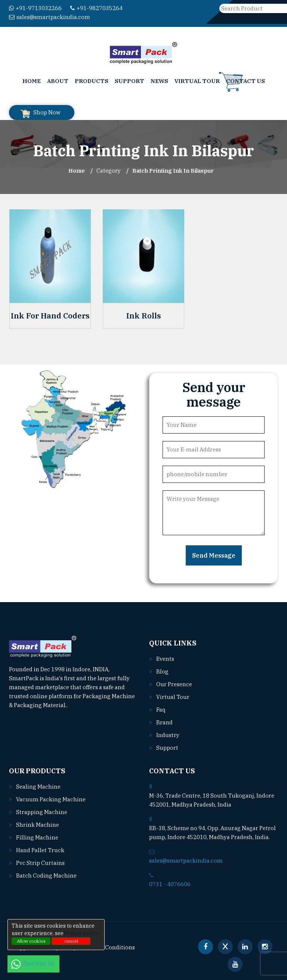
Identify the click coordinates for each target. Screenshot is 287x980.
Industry (168, 735)
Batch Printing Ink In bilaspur (173, 171)
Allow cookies (31, 941)
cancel (71, 941)
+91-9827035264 (96, 8)
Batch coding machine (46, 876)
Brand (164, 722)
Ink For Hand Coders (50, 316)
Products (92, 81)
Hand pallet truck (40, 850)
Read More (85, 705)
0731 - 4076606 (170, 884)
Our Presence (174, 684)
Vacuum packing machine (51, 799)
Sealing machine (38, 787)
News (159, 81)
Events (165, 659)
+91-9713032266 (35, 8)
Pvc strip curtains (40, 863)
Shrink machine (38, 825)
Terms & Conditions (108, 947)
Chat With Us (33, 964)
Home (32, 81)
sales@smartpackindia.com (50, 17)
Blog (162, 671)
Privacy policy (81, 933)
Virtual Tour (197, 81)
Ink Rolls (144, 316)
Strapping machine (42, 812)
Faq (161, 710)
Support (129, 81)
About (58, 81)
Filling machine (37, 837)
